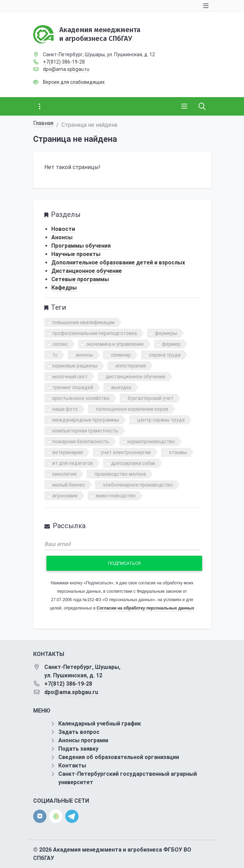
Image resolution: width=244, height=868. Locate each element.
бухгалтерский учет (151, 398)
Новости (63, 229)
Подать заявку (78, 749)
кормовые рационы (75, 366)
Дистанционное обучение (87, 271)
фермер (171, 344)
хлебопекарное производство (138, 485)
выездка (121, 387)
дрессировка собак (133, 463)
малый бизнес (69, 485)
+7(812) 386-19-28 (64, 62)
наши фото (65, 409)
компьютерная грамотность (85, 431)
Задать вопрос (79, 732)
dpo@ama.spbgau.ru (66, 69)
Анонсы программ (83, 740)
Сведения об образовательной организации (119, 757)
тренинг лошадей (73, 387)
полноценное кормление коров (132, 409)
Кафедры (64, 288)
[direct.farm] (56, 816)
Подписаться (124, 563)
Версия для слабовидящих (74, 82)
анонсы (84, 355)
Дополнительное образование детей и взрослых (118, 262)
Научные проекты (76, 254)
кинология (64, 474)
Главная (43, 123)
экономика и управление (115, 344)
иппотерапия (131, 366)
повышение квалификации (83, 322)
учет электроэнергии (126, 452)
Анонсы (62, 237)
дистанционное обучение (136, 377)
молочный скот (70, 377)
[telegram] (72, 816)
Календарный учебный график (100, 724)
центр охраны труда (161, 420)
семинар (121, 355)
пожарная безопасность (81, 442)
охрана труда (165, 355)
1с (55, 355)
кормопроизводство (151, 442)
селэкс (60, 344)
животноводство (116, 496)
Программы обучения (81, 246)
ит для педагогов (73, 463)
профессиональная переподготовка (95, 333)
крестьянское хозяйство (81, 398)
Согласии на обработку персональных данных (145, 608)
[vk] (40, 816)
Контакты (72, 765)
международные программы (86, 420)
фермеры (166, 333)
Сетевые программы (80, 279)
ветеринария (68, 452)
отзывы (178, 452)
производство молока (120, 474)
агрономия (65, 496)
